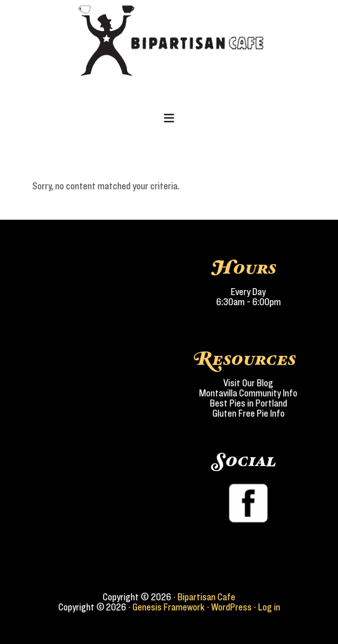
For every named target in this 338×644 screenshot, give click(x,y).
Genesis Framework (169, 607)
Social (245, 461)
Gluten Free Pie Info (249, 414)
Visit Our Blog (248, 383)
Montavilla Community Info (248, 393)
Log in (269, 607)
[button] (169, 119)
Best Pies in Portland (249, 403)
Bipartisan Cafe (206, 597)
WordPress (231, 607)
